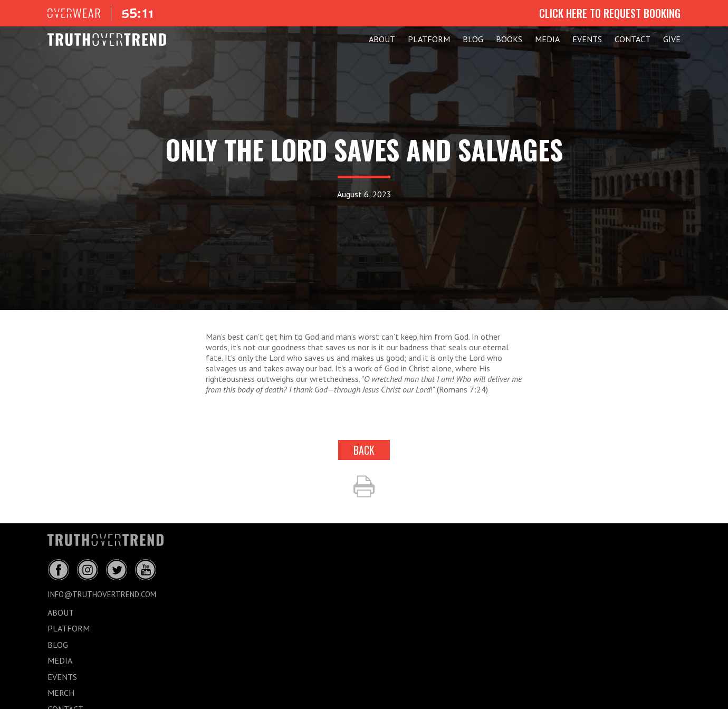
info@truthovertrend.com (102, 594)
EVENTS (587, 39)
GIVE (672, 39)
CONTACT (633, 39)
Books (509, 39)
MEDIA (547, 39)
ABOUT (382, 39)
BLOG (473, 39)
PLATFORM (429, 39)
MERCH (61, 693)
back (364, 450)
